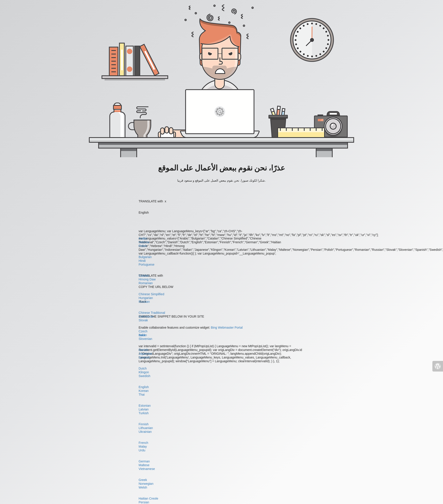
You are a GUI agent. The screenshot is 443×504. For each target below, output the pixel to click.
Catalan (144, 276)
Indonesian (146, 316)
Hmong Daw (147, 279)
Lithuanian (146, 428)
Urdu (142, 450)
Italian (143, 335)
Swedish (144, 376)
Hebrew (144, 242)
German (144, 461)
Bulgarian (145, 257)
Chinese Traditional (152, 313)
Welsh (143, 487)
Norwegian (146, 484)
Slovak (143, 320)
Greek (143, 480)
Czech (143, 331)
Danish (143, 350)
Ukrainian (145, 432)
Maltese (144, 465)
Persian (144, 502)
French (143, 443)
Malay (143, 447)
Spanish (144, 357)
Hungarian (146, 298)
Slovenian (145, 339)
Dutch (143, 368)
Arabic (143, 238)
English (144, 387)
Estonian (145, 406)
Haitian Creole (148, 498)
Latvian (144, 409)
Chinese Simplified (151, 294)
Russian (144, 302)
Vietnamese (147, 469)
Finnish (144, 424)
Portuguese (147, 264)
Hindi (142, 261)
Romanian (146, 283)
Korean (144, 391)
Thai (142, 395)
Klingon (144, 372)
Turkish (144, 413)
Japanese (145, 354)
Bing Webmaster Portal (227, 328)
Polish (143, 246)
